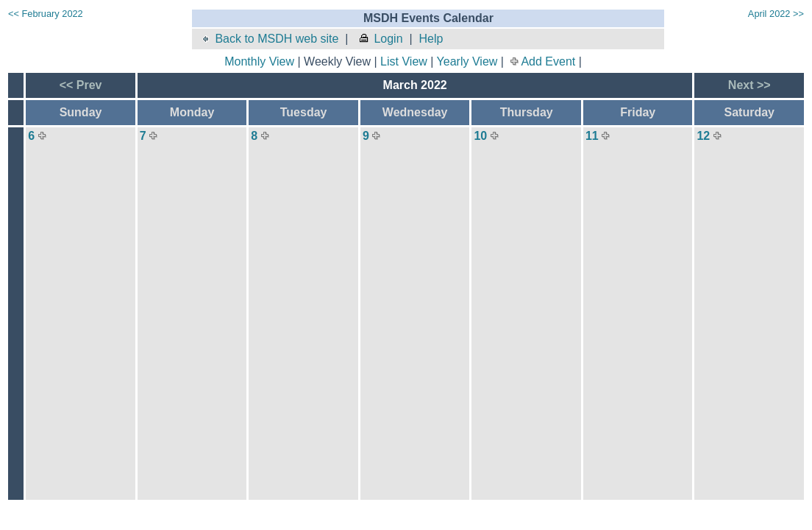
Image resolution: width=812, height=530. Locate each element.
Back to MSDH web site (269, 39)
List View (404, 61)
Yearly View (467, 61)
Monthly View (259, 61)
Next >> (749, 85)
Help (431, 39)
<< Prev (81, 85)
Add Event (548, 61)
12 (703, 136)
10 (480, 136)
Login (380, 39)
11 (592, 136)
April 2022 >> (776, 14)
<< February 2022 (46, 14)
